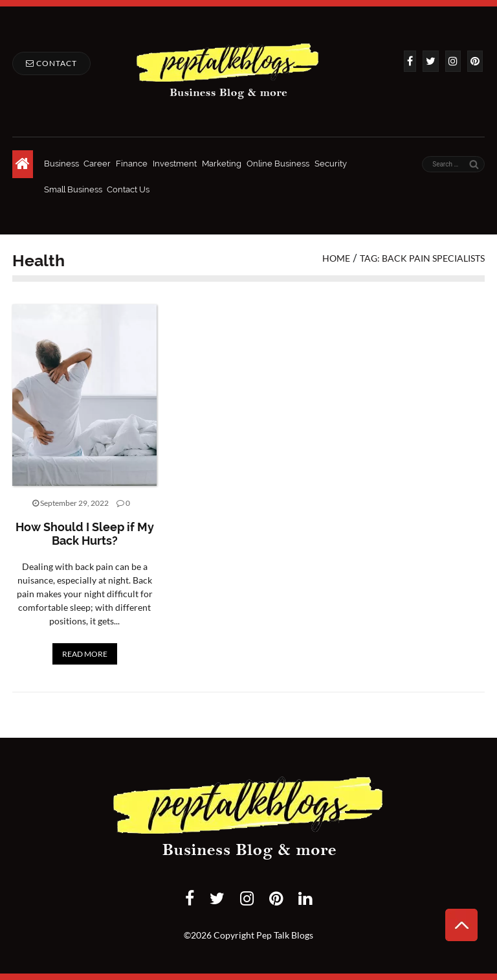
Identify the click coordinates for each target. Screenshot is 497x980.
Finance (132, 164)
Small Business (73, 189)
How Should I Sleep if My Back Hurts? (85, 534)
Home (336, 258)
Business (61, 164)
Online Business (278, 164)
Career (97, 164)
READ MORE (85, 654)
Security (331, 164)
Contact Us (128, 189)
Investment (175, 164)
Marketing (222, 164)
